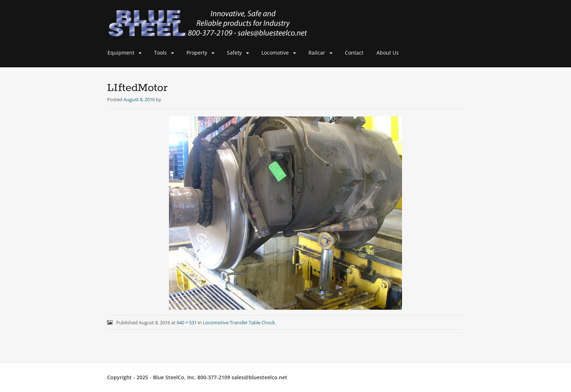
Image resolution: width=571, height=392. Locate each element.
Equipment (121, 53)
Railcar (317, 53)
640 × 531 (187, 322)
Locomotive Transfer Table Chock (239, 322)
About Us (388, 53)
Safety (234, 53)
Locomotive (275, 53)
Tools (160, 53)
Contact (354, 53)
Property (197, 53)
